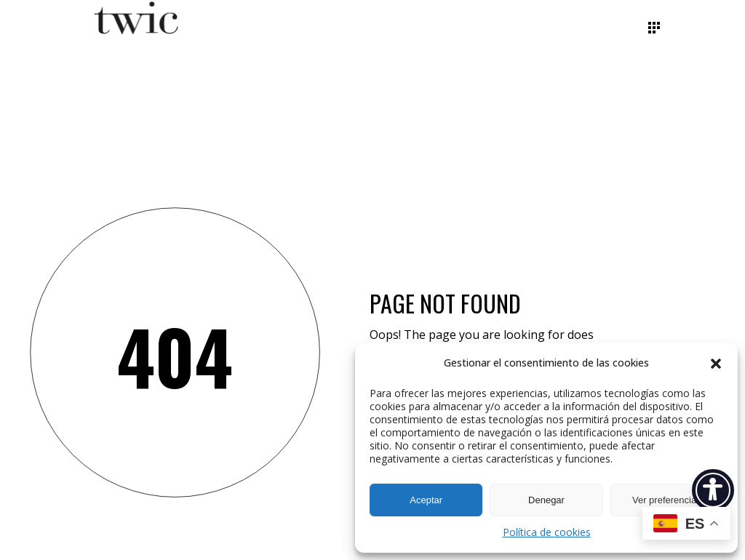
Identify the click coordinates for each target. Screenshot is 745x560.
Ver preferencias (667, 500)
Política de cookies (547, 532)
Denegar (546, 500)
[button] (716, 364)
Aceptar (426, 500)
